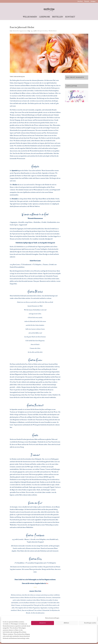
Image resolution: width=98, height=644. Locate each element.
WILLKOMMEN (30, 17)
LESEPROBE (45, 17)
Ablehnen (66, 623)
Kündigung (93, 1)
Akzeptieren (43, 623)
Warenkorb (87, 1)
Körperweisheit (43, 31)
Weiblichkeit (53, 31)
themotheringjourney (19, 31)
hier (47, 584)
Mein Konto (80, 1)
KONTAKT (70, 17)
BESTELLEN (58, 17)
